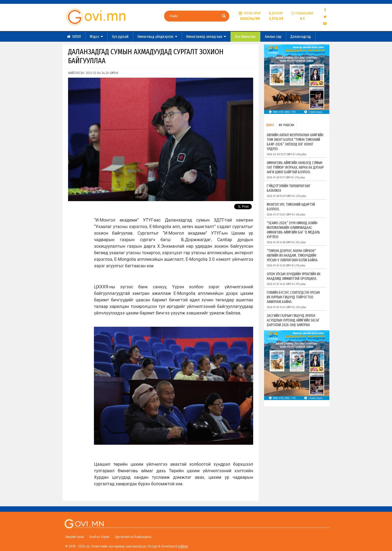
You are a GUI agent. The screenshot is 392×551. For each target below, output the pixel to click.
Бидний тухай (75, 537)
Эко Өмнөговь (245, 37)
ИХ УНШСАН (287, 125)
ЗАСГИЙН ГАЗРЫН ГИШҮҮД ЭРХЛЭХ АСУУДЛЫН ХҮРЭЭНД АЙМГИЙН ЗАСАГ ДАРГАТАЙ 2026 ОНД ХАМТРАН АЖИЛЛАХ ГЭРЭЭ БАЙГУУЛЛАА (295, 325)
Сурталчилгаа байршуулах (133, 537)
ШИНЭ (270, 125)
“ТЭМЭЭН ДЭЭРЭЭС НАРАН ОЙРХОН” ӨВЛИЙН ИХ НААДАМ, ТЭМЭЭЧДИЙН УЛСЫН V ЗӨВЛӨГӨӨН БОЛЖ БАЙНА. (295, 258)
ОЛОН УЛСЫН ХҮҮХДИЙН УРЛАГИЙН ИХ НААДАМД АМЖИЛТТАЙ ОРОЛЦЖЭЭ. (295, 279)
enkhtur (183, 546)
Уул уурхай (120, 37)
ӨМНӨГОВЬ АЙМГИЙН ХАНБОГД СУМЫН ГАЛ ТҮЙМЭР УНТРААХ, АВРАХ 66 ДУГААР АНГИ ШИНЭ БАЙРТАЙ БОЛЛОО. (295, 170)
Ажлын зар (273, 37)
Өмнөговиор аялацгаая (206, 37)
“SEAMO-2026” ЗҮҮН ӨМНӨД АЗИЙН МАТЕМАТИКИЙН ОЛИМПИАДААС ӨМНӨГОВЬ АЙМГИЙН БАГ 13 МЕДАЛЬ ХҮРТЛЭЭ (295, 232)
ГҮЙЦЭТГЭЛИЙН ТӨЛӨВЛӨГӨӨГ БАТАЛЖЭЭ (295, 191)
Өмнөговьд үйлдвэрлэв (157, 37)
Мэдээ (96, 37)
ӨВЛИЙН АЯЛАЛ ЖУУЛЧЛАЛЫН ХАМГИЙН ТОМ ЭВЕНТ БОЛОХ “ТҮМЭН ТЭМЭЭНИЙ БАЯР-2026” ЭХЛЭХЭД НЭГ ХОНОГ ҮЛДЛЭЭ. (295, 144)
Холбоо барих (99, 537)
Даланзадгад (301, 37)
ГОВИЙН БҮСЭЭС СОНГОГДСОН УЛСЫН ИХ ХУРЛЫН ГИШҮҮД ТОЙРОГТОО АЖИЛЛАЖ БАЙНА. (295, 300)
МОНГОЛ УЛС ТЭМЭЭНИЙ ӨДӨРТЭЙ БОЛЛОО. (295, 209)
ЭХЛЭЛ (74, 37)
